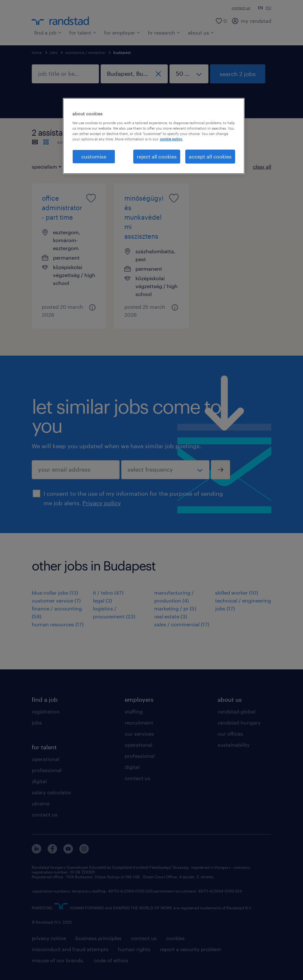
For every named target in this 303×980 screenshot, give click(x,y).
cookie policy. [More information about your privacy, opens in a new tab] (171, 139)
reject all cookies (157, 156)
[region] (154, 136)
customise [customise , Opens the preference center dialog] (94, 156)
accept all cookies (210, 156)
